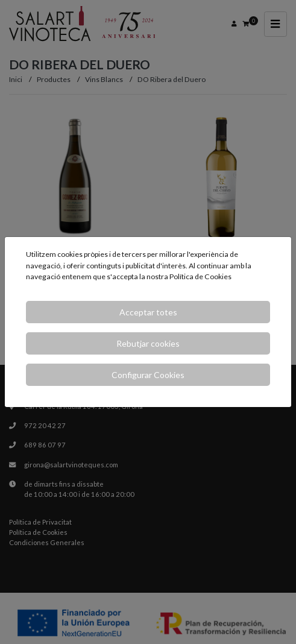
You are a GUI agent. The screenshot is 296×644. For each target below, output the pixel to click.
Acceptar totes (148, 312)
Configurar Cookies (148, 375)
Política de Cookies (200, 276)
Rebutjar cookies (148, 343)
